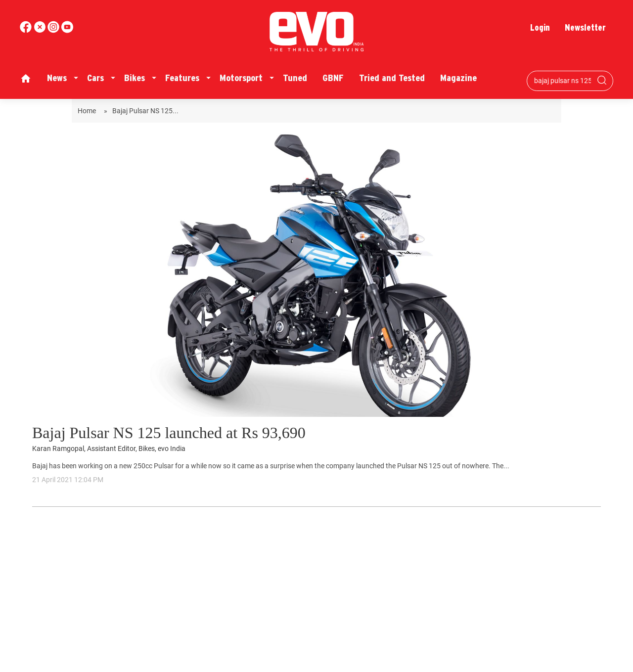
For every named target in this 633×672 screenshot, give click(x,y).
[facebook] (27, 30)
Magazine (458, 78)
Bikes (135, 78)
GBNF (333, 78)
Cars (95, 78)
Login (540, 27)
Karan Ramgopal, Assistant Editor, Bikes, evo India (109, 449)
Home (88, 111)
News (57, 78)
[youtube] (54, 30)
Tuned (295, 78)
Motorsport (241, 78)
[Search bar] (563, 81)
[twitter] (41, 30)
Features (182, 78)
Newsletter (585, 27)
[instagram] (67, 30)
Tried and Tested (392, 78)
